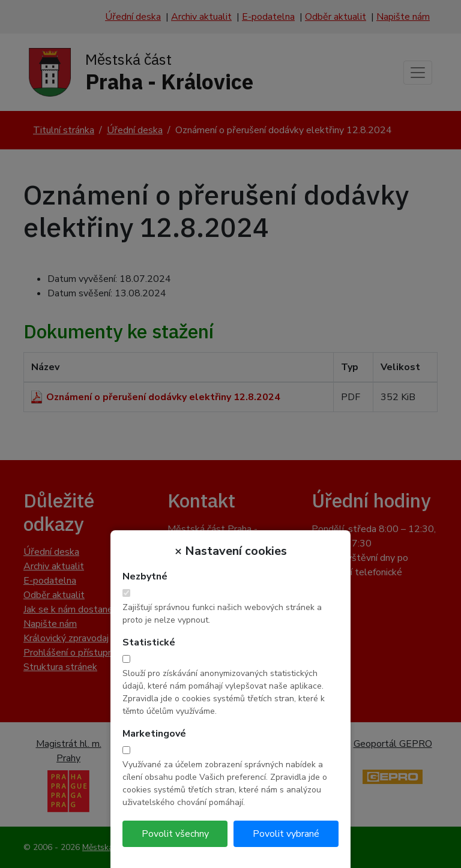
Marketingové (154, 734)
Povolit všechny (175, 834)
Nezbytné (145, 576)
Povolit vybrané (286, 834)
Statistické (149, 642)
